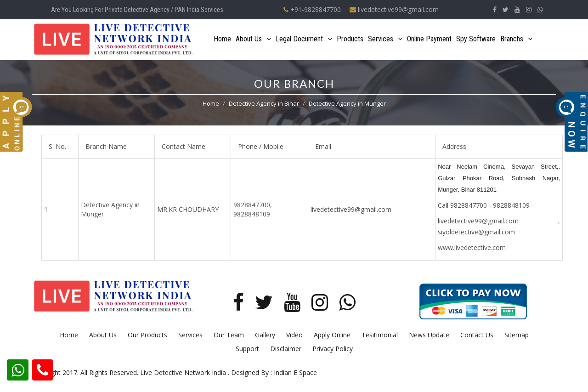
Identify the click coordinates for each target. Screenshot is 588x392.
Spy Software (476, 39)
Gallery (265, 335)
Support (247, 349)
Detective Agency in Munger (347, 103)
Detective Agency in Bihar (264, 103)
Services (385, 39)
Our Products (147, 335)
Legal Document (304, 39)
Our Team (229, 335)
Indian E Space (295, 372)
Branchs (516, 39)
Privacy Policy (333, 349)
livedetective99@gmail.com (394, 9)
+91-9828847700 (312, 9)
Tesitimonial (380, 335)
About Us (253, 39)
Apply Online (332, 335)
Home (222, 39)
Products (350, 39)
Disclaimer (286, 349)
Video (294, 335)
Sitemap (517, 335)
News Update (429, 335)
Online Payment (429, 39)
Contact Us (477, 335)
